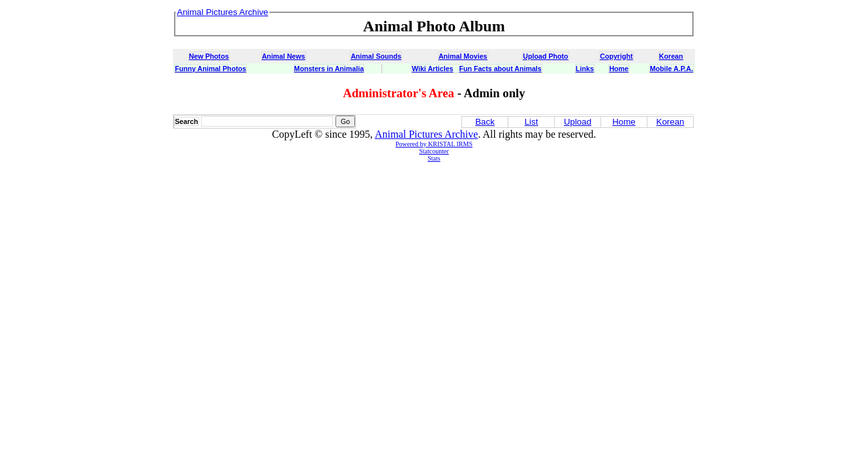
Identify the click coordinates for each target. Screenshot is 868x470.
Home (619, 69)
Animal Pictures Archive (426, 134)
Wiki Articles (432, 69)
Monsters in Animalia (329, 69)
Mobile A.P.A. (672, 69)
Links (585, 69)
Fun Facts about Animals (500, 69)
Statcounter (434, 151)
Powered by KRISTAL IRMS (434, 144)
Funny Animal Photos (210, 69)
